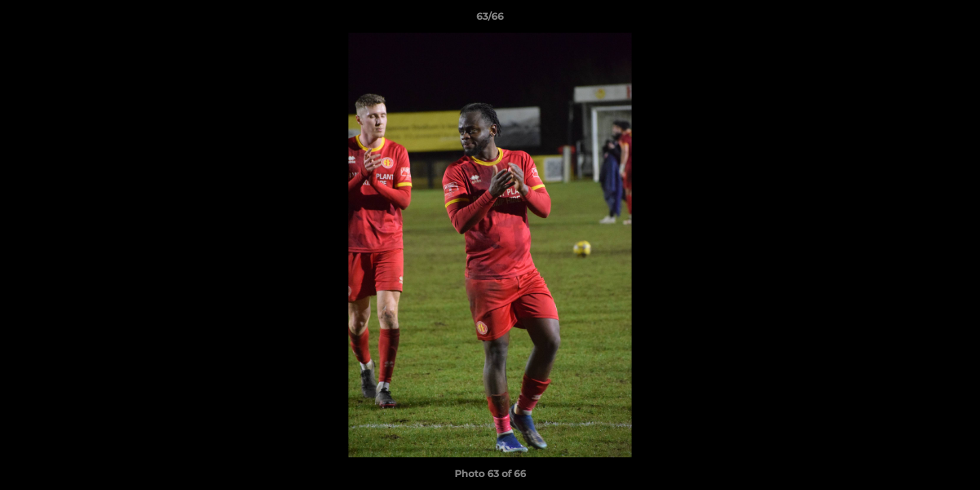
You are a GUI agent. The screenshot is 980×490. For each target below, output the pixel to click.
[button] (955, 20)
